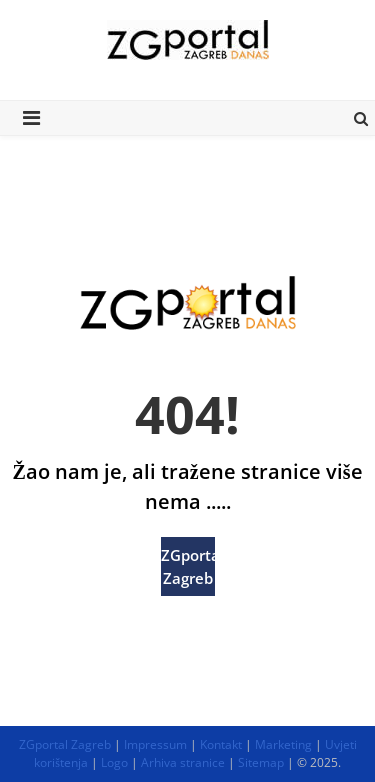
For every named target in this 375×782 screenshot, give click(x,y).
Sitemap (261, 762)
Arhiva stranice (183, 762)
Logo (114, 762)
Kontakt (221, 744)
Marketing (283, 744)
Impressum (155, 744)
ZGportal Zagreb (188, 566)
